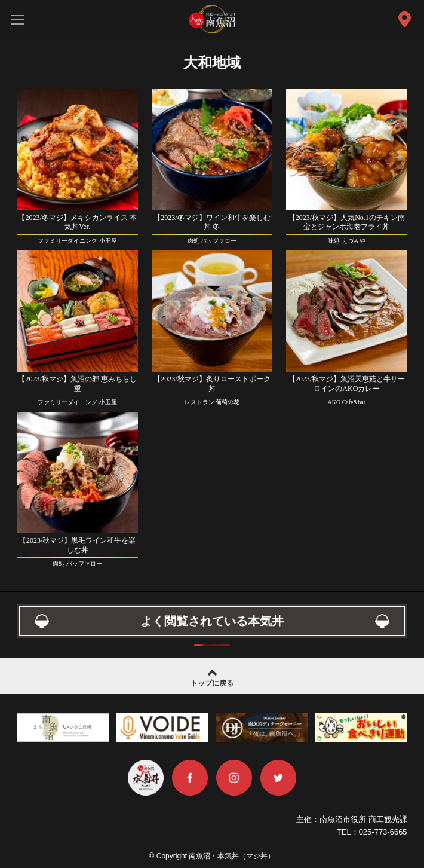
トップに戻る (212, 676)
